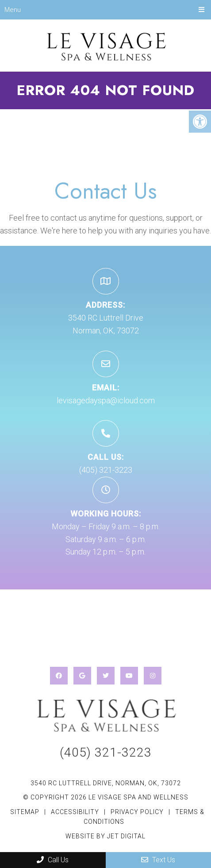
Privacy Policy (138, 812)
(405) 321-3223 (106, 470)
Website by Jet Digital (105, 836)
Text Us (158, 860)
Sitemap (25, 812)
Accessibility (75, 812)
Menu (13, 10)
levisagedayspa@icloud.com (106, 400)
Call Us (53, 860)
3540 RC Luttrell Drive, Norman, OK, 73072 (106, 783)
